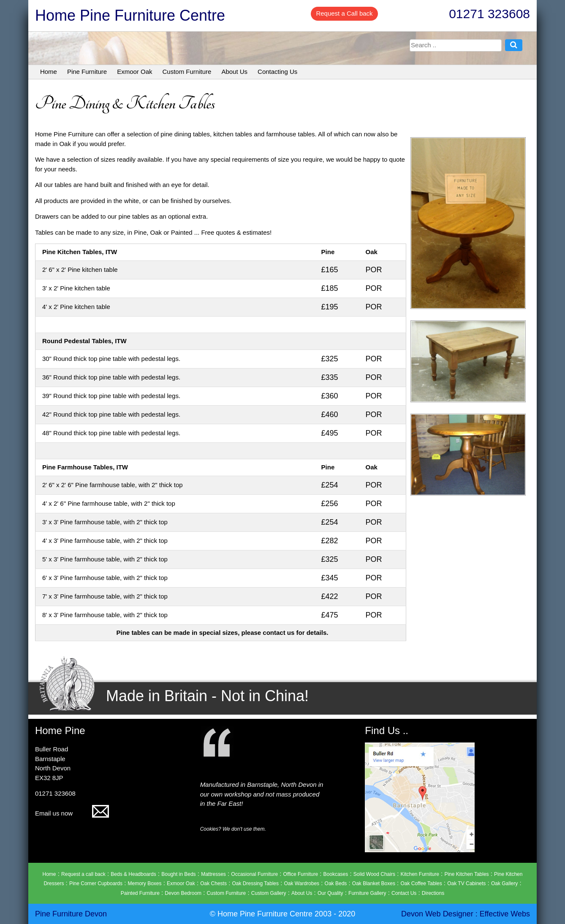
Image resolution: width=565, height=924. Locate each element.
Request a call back (83, 874)
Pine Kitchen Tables (466, 874)
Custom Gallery (269, 893)
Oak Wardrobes (302, 883)
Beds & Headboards (133, 874)
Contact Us (404, 893)
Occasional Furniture (254, 874)
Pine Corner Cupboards (96, 883)
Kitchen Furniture (420, 874)
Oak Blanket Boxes (374, 883)
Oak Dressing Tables (255, 883)
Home (49, 72)
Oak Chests (213, 883)
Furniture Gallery (367, 893)
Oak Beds (336, 883)
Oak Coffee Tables (421, 883)
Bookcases (336, 874)
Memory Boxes (145, 883)
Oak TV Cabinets (466, 883)
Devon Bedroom (183, 893)
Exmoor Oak (134, 72)
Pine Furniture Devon (71, 914)
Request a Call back (344, 13)
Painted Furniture (140, 893)
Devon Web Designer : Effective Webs (466, 914)
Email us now (72, 813)
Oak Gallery (504, 883)
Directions (433, 893)
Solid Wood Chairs (374, 874)
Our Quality (330, 893)
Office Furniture (301, 874)
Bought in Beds (178, 874)
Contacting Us (277, 72)
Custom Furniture (187, 72)
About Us (234, 72)
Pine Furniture (87, 72)
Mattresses (213, 874)
